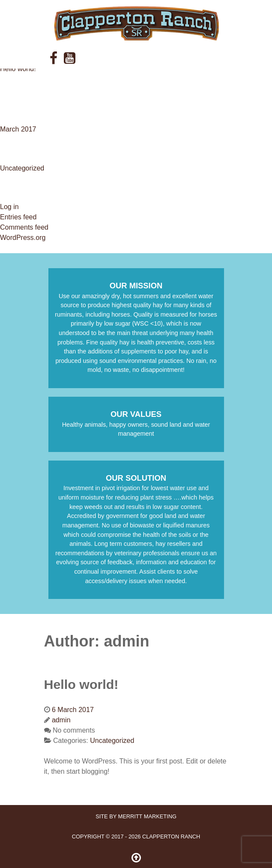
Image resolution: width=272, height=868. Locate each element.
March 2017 (18, 129)
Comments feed (24, 227)
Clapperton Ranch (171, 837)
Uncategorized (22, 168)
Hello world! (18, 69)
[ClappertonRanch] (136, 24)
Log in (9, 207)
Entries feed (18, 217)
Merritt (147, 816)
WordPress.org (23, 238)
